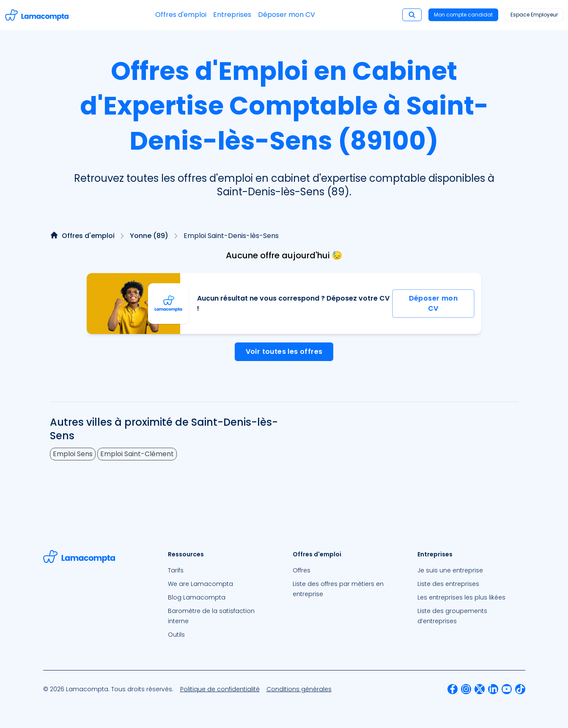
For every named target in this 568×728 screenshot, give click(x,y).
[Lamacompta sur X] (480, 689)
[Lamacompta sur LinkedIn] (493, 689)
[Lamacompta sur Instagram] (466, 689)
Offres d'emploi (181, 15)
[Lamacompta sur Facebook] (453, 689)
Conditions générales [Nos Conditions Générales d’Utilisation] (299, 689)
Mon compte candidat (463, 15)
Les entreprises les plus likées (461, 597)
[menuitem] (222, 570)
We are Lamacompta (200, 584)
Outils (176, 635)
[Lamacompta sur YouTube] (507, 689)
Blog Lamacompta (197, 597)
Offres (302, 570)
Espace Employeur (534, 15)
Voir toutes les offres (284, 352)
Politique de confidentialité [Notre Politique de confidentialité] (220, 689)
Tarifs (176, 570)
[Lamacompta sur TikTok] (520, 689)
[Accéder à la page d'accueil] (37, 15)
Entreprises (232, 15)
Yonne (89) (149, 236)
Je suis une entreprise (450, 570)
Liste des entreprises (448, 584)
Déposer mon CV (287, 15)
